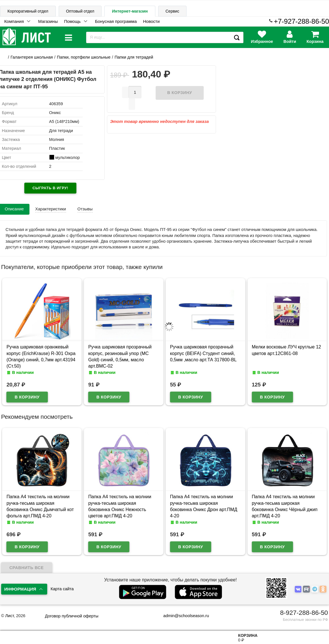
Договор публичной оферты (72, 616)
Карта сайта (62, 589)
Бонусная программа (116, 21)
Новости (151, 21)
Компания (14, 21)
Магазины (48, 21)
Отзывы (85, 209)
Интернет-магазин (130, 11)
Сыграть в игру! (50, 188)
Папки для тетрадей (134, 57)
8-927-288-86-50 (304, 613)
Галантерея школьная (32, 57)
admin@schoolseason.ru (183, 616)
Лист (9, 616)
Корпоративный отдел (28, 11)
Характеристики (51, 209)
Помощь (72, 21)
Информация (20, 589)
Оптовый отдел (80, 11)
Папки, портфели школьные (84, 57)
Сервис (173, 11)
